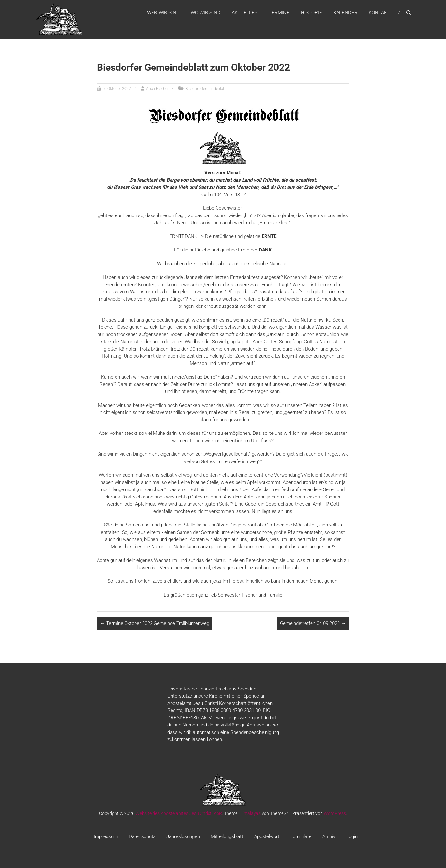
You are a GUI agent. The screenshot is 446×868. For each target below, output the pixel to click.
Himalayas (250, 813)
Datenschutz (142, 836)
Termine (279, 13)
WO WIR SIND (206, 13)
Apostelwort (267, 836)
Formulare (301, 836)
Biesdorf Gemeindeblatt (205, 89)
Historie (311, 13)
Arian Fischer (157, 89)
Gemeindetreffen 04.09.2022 (313, 623)
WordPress (335, 813)
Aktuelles (245, 13)
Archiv (329, 836)
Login (352, 836)
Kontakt (379, 13)
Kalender (345, 13)
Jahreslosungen (183, 836)
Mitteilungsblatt (227, 836)
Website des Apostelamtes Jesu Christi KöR (179, 813)
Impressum (106, 836)
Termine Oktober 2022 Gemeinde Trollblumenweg (155, 623)
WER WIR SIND (163, 13)
